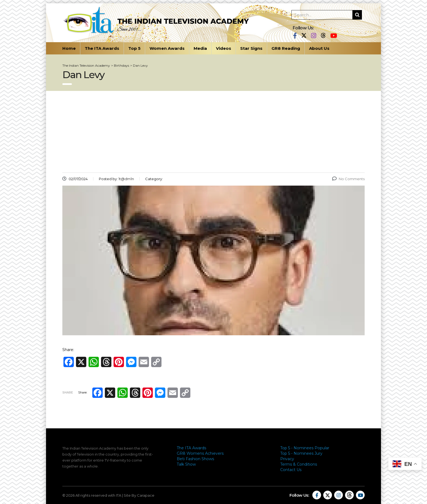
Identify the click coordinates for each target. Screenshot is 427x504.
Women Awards (167, 48)
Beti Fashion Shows (195, 459)
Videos (224, 48)
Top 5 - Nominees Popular (305, 448)
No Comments (348, 179)
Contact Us (291, 470)
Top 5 (134, 48)
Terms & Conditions (299, 464)
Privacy (287, 459)
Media (200, 48)
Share (68, 392)
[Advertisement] (213, 132)
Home (69, 48)
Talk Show (186, 464)
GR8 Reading (286, 48)
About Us (319, 48)
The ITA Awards (102, 48)
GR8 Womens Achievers (200, 453)
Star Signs (251, 48)
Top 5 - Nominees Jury (301, 453)
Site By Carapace (139, 495)
